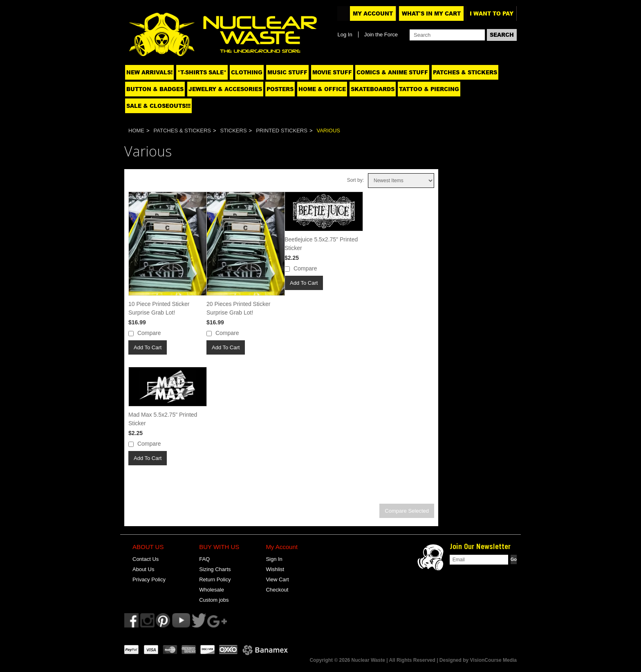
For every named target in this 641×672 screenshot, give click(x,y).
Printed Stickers (282, 131)
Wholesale (212, 590)
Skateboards (373, 89)
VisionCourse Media (493, 660)
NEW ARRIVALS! (149, 72)
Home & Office (322, 89)
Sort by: (355, 180)
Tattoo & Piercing (429, 89)
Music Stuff (287, 72)
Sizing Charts (215, 569)
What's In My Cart (431, 13)
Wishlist (275, 569)
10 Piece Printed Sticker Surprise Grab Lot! (159, 308)
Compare (149, 333)
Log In (345, 35)
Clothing (247, 72)
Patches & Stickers (465, 72)
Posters (280, 89)
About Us (143, 569)
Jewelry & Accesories (225, 89)
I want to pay (492, 13)
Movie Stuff (332, 72)
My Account (373, 13)
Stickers (234, 131)
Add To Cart (148, 347)
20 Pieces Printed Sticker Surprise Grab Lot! (238, 308)
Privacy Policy (149, 579)
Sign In (274, 559)
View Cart (277, 579)
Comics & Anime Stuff (392, 72)
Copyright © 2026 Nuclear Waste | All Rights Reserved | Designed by (390, 660)
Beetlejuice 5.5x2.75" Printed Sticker (321, 244)
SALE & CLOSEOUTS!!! (158, 106)
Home (136, 131)
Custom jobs (214, 600)
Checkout (277, 590)
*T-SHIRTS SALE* (202, 72)
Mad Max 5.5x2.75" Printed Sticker (163, 419)
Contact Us (146, 559)
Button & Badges (155, 89)
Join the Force (381, 35)
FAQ (204, 559)
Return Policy (215, 579)
